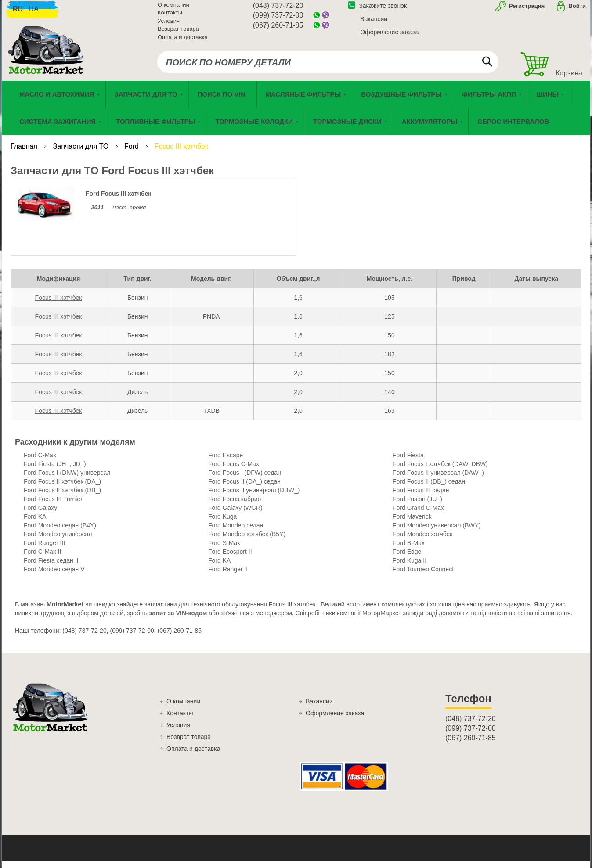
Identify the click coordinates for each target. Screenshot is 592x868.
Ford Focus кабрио (235, 506)
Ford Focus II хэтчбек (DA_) (62, 488)
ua (34, 13)
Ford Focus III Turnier (53, 506)
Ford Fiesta (408, 462)
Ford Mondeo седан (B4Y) (60, 532)
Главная (25, 153)
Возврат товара (178, 34)
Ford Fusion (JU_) (417, 506)
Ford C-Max (40, 462)
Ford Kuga (222, 524)
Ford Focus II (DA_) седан (244, 488)
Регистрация (526, 10)
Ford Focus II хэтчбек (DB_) (62, 497)
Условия (169, 25)
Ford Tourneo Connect (423, 576)
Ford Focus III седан (421, 497)
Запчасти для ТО (82, 153)
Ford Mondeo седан (236, 532)
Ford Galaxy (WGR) (235, 515)
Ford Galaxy (40, 515)
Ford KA (35, 524)
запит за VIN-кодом (178, 620)
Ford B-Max (409, 550)
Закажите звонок (377, 10)
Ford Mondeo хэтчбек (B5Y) (247, 541)
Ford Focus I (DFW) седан (245, 480)
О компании (173, 9)
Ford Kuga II (410, 567)
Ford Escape (226, 462)
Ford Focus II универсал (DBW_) (254, 497)
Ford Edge (407, 559)
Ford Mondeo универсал (58, 541)
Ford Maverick (412, 524)
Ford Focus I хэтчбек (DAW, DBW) (440, 471)
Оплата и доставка (183, 41)
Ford (132, 153)
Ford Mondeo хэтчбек (422, 541)
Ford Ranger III (44, 550)
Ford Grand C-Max (418, 515)
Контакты (170, 17)
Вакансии (374, 23)
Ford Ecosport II (230, 559)
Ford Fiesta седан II (51, 567)
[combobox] (328, 67)
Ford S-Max (224, 550)
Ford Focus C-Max (234, 471)
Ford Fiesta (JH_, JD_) (55, 471)
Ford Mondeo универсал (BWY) (437, 532)
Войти (577, 10)
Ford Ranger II (228, 576)
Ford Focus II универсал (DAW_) (438, 480)
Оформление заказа (389, 36)
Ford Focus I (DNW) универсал (67, 480)
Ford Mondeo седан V (54, 576)
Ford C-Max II (43, 559)
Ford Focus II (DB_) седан (429, 488)
